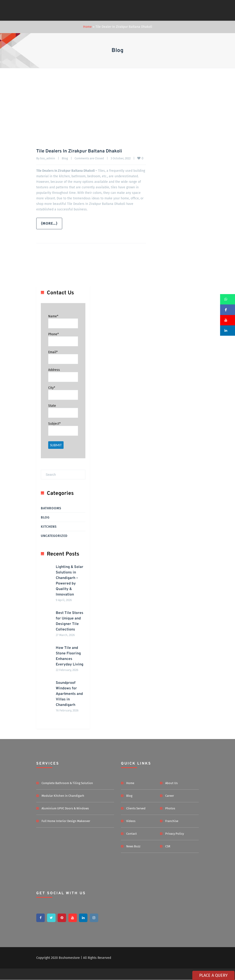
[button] (228, 299)
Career (170, 796)
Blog (65, 158)
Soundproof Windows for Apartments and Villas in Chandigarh (69, 694)
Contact (131, 834)
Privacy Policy (175, 834)
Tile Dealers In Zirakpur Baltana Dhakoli (79, 151)
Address (54, 370)
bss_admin (48, 158)
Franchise (172, 821)
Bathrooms (51, 508)
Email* (53, 352)
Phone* (53, 334)
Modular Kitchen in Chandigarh (63, 796)
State (52, 406)
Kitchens (49, 527)
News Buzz (133, 846)
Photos (170, 808)
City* (52, 388)
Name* (53, 316)
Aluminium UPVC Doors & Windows (65, 808)
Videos (131, 821)
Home (87, 27)
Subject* (54, 424)
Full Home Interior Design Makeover (66, 821)
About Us (171, 783)
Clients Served (136, 808)
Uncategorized (54, 536)
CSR (168, 846)
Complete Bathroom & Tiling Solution (67, 783)
